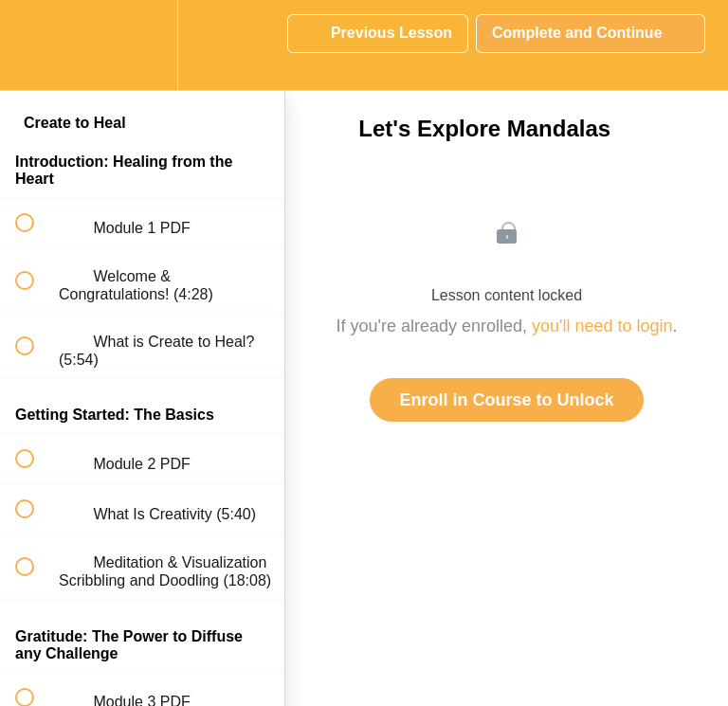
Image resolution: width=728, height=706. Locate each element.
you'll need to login (602, 326)
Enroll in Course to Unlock (506, 400)
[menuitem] (142, 45)
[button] (35, 45)
